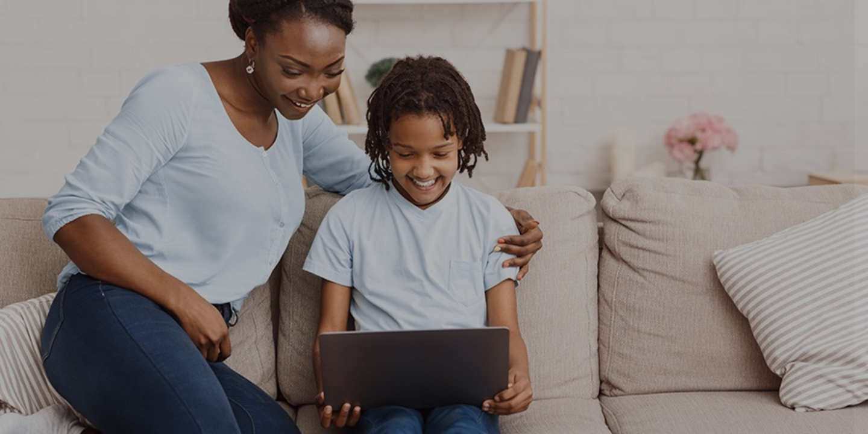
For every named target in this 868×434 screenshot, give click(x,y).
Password (653, 188)
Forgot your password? (810, 246)
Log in (741, 279)
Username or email (671, 129)
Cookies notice (741, 355)
